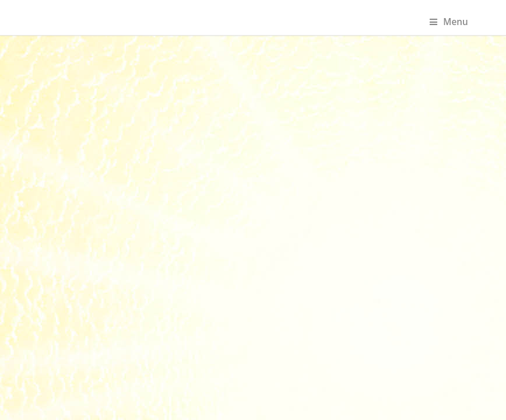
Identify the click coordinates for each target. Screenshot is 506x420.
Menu (449, 22)
